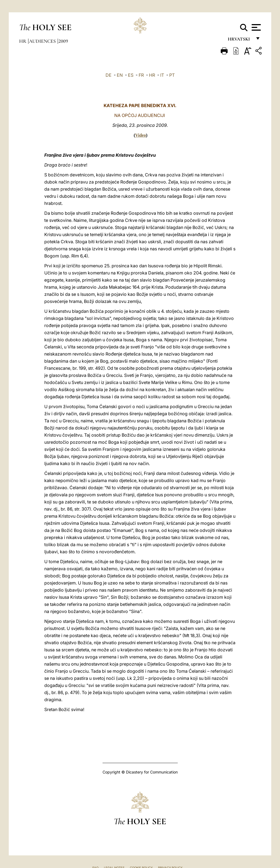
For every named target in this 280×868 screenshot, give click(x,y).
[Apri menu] (256, 27)
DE (109, 75)
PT (172, 75)
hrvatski (240, 40)
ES (131, 75)
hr (23, 41)
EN (120, 75)
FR (141, 75)
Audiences (43, 41)
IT (162, 75)
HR (152, 75)
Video (140, 135)
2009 (63, 41)
